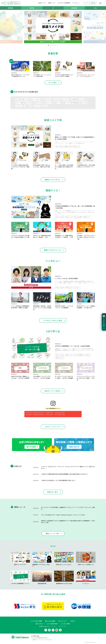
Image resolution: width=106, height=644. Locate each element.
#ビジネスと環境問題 (78, 355)
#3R (57, 147)
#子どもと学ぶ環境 (30, 103)
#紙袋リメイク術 (25, 99)
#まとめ (17, 99)
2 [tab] (51, 45)
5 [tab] (58, 45)
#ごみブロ (39, 103)
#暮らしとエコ (76, 147)
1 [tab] (48, 45)
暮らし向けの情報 (50, 621)
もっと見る (53, 83)
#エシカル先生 (85, 103)
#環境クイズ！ (57, 103)
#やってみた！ (19, 106)
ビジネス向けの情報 (36, 621)
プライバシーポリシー (63, 626)
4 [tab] (55, 45)
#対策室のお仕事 (28, 106)
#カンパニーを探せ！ (36, 99)
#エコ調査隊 (74, 99)
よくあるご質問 (65, 624)
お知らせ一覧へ (53, 492)
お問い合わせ (39, 624)
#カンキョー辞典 (82, 99)
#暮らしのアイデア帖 (47, 99)
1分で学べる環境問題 (64, 3)
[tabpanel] (53, 27)
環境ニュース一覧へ (53, 533)
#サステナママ (37, 106)
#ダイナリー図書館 (20, 103)
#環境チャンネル (66, 103)
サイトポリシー (54, 626)
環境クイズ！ (52, 3)
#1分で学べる (57, 99)
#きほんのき (45, 106)
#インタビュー (65, 99)
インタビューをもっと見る (53, 320)
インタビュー (76, 3)
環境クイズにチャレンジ (53, 250)
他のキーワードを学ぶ (53, 391)
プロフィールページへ (53, 427)
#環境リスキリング (47, 103)
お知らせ (73, 621)
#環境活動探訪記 (76, 103)
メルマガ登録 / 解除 (52, 624)
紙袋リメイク (42, 3)
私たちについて (63, 621)
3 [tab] (53, 45)
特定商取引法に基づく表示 (44, 626)
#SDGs (57, 217)
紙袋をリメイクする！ (53, 180)
